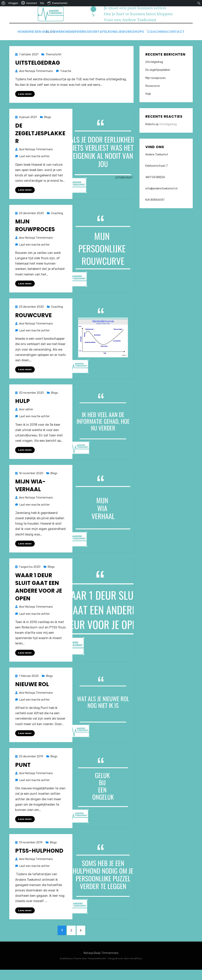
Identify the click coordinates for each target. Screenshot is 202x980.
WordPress (136, 969)
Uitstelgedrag (38, 70)
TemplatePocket (97, 969)
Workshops (153, 34)
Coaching (178, 34)
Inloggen (13, 3)
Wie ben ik (38, 34)
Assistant (29, 3)
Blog (56, 34)
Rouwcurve (33, 323)
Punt (23, 774)
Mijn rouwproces (35, 233)
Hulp (22, 409)
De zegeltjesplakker (40, 141)
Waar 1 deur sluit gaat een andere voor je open (39, 595)
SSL (42, 3)
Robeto (150, 132)
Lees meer (25, 101)
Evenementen (57, 3)
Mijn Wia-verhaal (30, 494)
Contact (101, 39)
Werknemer (76, 34)
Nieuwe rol (32, 693)
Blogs (48, 125)
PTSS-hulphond (39, 860)
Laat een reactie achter (35, 164)
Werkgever (101, 34)
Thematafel (53, 62)
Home (20, 34)
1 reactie (66, 79)
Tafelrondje (127, 34)
